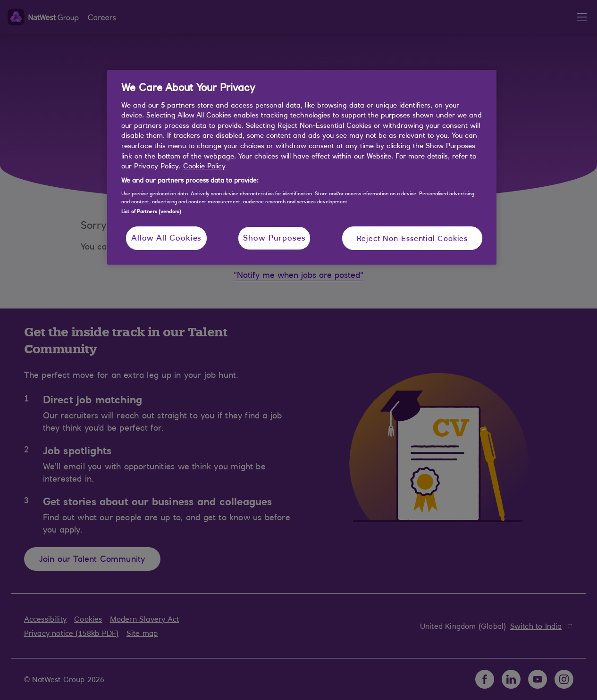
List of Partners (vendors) (151, 211)
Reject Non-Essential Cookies (412, 238)
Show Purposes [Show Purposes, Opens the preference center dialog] (274, 238)
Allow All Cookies (166, 238)
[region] (302, 167)
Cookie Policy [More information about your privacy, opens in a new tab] (204, 166)
